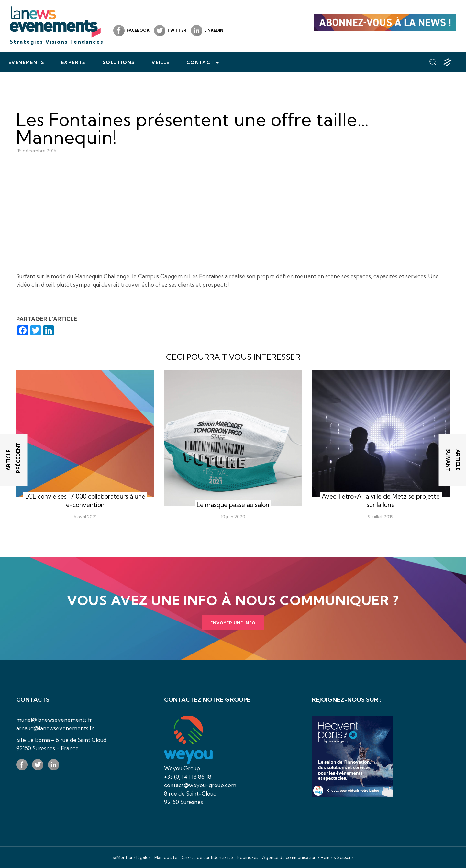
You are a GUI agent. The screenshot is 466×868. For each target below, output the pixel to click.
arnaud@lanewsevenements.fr (55, 728)
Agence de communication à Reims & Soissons (308, 857)
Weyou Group (182, 768)
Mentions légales (133, 857)
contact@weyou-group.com (200, 785)
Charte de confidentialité (207, 857)
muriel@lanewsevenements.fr (54, 720)
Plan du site (166, 857)
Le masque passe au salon (233, 505)
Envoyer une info (233, 623)
